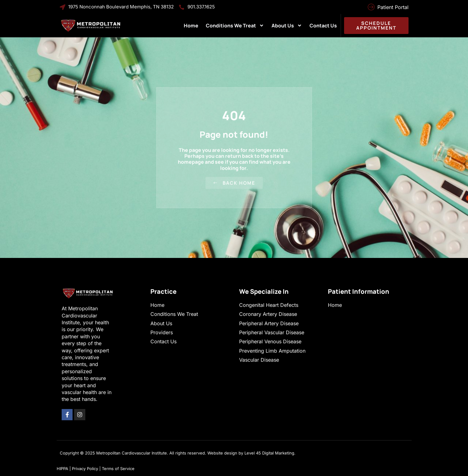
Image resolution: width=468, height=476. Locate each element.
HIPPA (62, 469)
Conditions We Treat (235, 26)
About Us (287, 26)
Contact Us (323, 26)
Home (191, 26)
